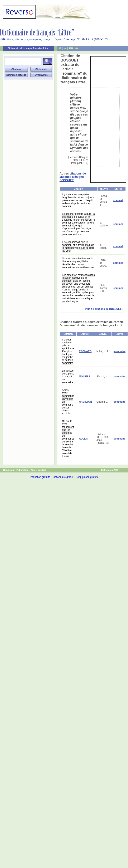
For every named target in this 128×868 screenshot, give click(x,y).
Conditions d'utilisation (16, 470)
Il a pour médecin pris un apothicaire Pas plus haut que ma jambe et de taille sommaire (68, 351)
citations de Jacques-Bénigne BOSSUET (73, 177)
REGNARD (85, 351)
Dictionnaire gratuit (63, 477)
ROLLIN (84, 439)
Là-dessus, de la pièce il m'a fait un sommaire (68, 377)
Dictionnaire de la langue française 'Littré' (28, 48)
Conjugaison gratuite (87, 477)
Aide (33, 470)
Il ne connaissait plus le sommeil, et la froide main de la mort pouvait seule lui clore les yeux (78, 246)
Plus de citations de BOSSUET (103, 309)
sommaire (120, 351)
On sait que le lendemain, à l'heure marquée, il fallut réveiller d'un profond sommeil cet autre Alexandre (78, 263)
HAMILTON (85, 402)
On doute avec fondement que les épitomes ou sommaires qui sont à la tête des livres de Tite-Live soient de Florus (68, 439)
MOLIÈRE (85, 377)
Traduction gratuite (40, 477)
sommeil (118, 200)
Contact (42, 470)
